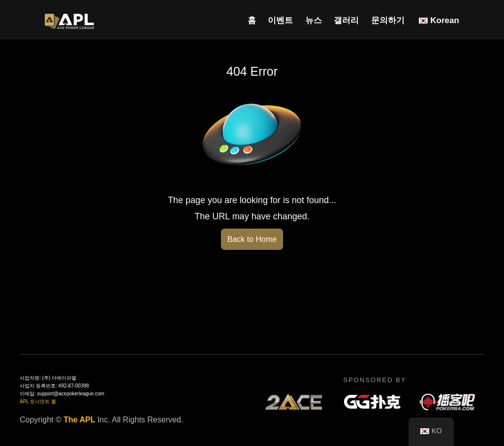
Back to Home (252, 239)
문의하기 (388, 20)
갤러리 (346, 20)
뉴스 (314, 20)
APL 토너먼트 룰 (38, 401)
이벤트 (280, 20)
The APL (79, 420)
